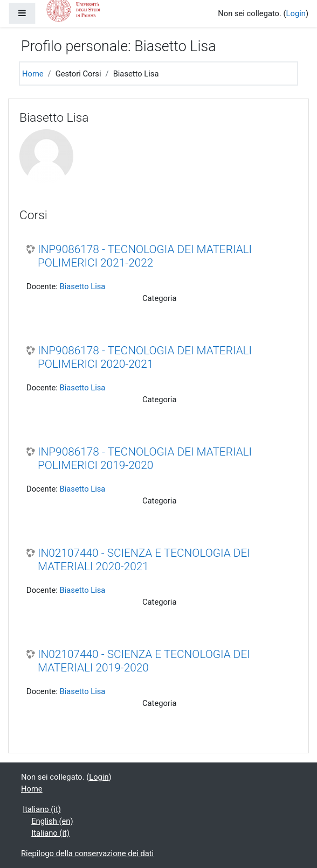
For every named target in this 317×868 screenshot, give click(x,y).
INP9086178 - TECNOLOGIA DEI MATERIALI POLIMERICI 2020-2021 (145, 357)
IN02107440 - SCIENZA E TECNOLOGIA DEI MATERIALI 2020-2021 (144, 560)
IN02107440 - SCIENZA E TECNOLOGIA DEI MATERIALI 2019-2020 (144, 661)
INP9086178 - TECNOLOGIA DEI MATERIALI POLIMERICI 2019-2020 (145, 458)
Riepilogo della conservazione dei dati (87, 853)
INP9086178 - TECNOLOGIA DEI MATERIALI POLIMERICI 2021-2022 (145, 256)
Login (296, 13)
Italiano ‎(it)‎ (42, 809)
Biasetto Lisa (83, 286)
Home (33, 74)
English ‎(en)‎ (52, 821)
